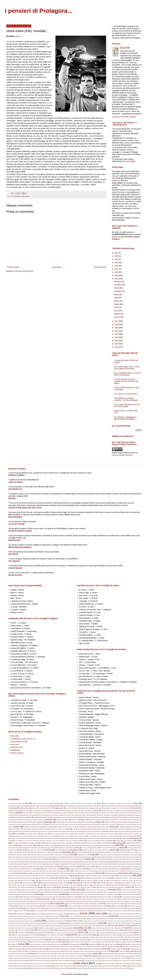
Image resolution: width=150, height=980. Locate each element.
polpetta (130, 914)
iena (101, 871)
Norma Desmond (41, 899)
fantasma (27, 857)
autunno (56, 815)
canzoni (112, 827)
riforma (46, 930)
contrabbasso (22, 838)
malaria (132, 885)
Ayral (70, 815)
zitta (118, 968)
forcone (131, 859)
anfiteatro (83, 808)
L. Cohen (131, 878)
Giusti (72, 866)
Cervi (40, 831)
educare (65, 850)
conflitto (87, 836)
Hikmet (68, 871)
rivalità (129, 930)
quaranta (35, 923)
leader (82, 880)
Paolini (122, 904)
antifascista (12, 811)
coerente (28, 834)
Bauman (127, 817)
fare (41, 857)
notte (73, 899)
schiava (115, 937)
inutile (120, 876)
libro (42, 883)
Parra (34, 906)
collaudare (50, 834)
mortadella (109, 894)
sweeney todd (129, 951)
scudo (40, 940)
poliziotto (110, 914)
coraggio (63, 838)
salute (39, 935)
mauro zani (15, 744)
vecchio (41, 964)
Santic (79, 935)
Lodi (114, 883)
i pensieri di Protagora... (39, 11)
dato (117, 841)
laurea (67, 880)
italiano (10, 878)
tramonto (19, 958)
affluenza (120, 804)
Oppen (52, 901)
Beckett (139, 817)
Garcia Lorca (36, 864)
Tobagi (79, 956)
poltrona (137, 914)
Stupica (26, 951)
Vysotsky (18, 968)
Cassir (85, 829)
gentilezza (97, 864)
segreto (67, 940)
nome (31, 899)
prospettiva (50, 921)
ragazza (129, 923)
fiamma (65, 859)
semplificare (89, 940)
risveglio (97, 930)
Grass (78, 869)
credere (34, 841)
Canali (67, 827)
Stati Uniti (43, 949)
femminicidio (113, 857)
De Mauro (54, 843)
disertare (13, 848)
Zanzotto (93, 968)
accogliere (51, 804)
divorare (63, 848)
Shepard (79, 942)
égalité (85, 850)
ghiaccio (124, 864)
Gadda (124, 862)
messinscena (48, 892)
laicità (19, 880)
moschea (124, 894)
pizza (55, 914)
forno (10, 862)
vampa (22, 964)
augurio (124, 813)
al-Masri (45, 806)
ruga (103, 933)
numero (100, 899)
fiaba (59, 859)
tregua (59, 958)
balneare (20, 817)
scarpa (35, 937)
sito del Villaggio (130, 161)
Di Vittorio (34, 845)
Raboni (92, 923)
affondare (128, 804)
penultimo (71, 908)
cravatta (20, 841)
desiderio (137, 843)
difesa (42, 845)
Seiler (74, 940)
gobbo (117, 866)
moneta (46, 894)
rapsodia (58, 926)
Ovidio (34, 904)
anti (121, 808)
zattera (100, 968)
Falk (123, 855)
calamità (128, 824)
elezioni (113, 850)
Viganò (16, 966)
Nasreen (69, 897)
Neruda (117, 897)
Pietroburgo (110, 911)
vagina (138, 961)
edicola (57, 850)
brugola (11, 824)
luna (26, 885)
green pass (93, 869)
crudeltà (60, 841)
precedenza (136, 916)
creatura (27, 841)
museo (25, 897)
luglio (116, 298)
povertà (112, 916)
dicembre (118, 282)
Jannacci (18, 878)
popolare (26, 916)
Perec (106, 908)
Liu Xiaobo (94, 883)
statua (51, 949)
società (82, 944)
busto (84, 824)
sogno (112, 944)
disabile (126, 845)
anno (100, 808)
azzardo (77, 815)
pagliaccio (67, 904)
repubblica (51, 928)
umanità (45, 961)
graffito (55, 869)
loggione (121, 883)
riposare (67, 930)
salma (16, 935)
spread (131, 947)
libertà (35, 883)
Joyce (48, 878)
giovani (37, 866)
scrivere (33, 940)
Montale (62, 894)
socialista (75, 944)
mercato (139, 890)
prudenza (101, 921)
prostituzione (59, 921)
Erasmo (106, 852)
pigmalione (119, 911)
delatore (99, 843)
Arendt (76, 811)
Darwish (110, 841)
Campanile (51, 827)
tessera (48, 956)
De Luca (35, 843)
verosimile (117, 964)
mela (95, 890)
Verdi (97, 964)
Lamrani (26, 880)
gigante (140, 864)
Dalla (97, 841)
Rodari (28, 933)
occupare (137, 899)
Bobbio (41, 822)
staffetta (24, 949)
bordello (91, 822)
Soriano (17, 947)
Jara (24, 878)
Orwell (138, 901)
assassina (38, 813)
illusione (129, 871)
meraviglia (131, 890)
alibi (86, 806)
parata (128, 904)
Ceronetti (24, 831)
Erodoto (125, 852)
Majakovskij (124, 885)
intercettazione (93, 876)
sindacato (139, 942)
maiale (115, 885)
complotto (137, 834)
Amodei (49, 808)
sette (135, 940)
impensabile (29, 873)
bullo (54, 824)
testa (66, 956)
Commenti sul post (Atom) (23, 271)
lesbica (131, 880)
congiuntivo (103, 836)
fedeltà (99, 857)
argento (83, 811)
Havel (48, 871)
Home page (57, 267)
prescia (27, 918)
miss (127, 892)
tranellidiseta (15, 750)
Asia (17, 813)
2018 (117, 279)
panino (116, 904)
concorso (63, 836)
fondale (124, 859)
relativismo (28, 928)
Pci (134, 906)
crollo (54, 841)
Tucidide (97, 958)
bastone (100, 817)
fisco (97, 859)
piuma (49, 914)
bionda (17, 822)
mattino (27, 890)
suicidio (70, 951)
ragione (11, 926)
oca (131, 899)
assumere (64, 813)
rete (110, 928)
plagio (61, 914)
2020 (117, 272)
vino (42, 966)
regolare (20, 928)
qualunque (27, 923)
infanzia (98, 873)
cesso (45, 831)
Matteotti (20, 890)
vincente (23, 966)
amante (131, 806)
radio (122, 923)
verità (109, 964)
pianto (71, 911)
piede (91, 911)
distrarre (36, 848)
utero (96, 961)
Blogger (85, 974)
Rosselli (48, 933)
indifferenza (81, 873)
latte (62, 880)
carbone (18, 829)
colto (81, 834)
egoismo (92, 850)
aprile (116, 307)
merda (12, 892)
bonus (71, 822)
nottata (67, 899)
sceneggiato (83, 937)
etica (72, 855)
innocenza (22, 876)
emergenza (40, 852)
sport (118, 947)
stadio (17, 949)
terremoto (31, 956)
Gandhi (19, 864)
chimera (56, 831)
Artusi (138, 811)
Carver (68, 829)
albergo (68, 806)
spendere (62, 947)
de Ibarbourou (25, 843)
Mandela (40, 887)
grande (72, 869)
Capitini (137, 827)
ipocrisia (127, 876)
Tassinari (78, 954)
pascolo (54, 906)
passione (86, 906)
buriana (66, 824)
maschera (102, 887)
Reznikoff (126, 928)
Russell (131, 933)
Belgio (28, 820)
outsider (27, 904)
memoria (112, 890)
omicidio (45, 901)
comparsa (112, 834)
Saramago (93, 935)
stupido (33, 951)
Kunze (123, 878)
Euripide (80, 855)
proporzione (14, 921)
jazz (29, 878)
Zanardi (78, 968)
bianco (109, 820)
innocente (13, 876)
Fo (101, 859)
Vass (34, 964)
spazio (37, 947)
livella (102, 883)
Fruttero (68, 862)
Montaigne (54, 894)
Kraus (109, 878)
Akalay (31, 806)
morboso (89, 894)
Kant (54, 878)
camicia (34, 827)
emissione (49, 852)
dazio (122, 841)
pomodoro (11, 916)
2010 (117, 344)
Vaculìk (131, 961)
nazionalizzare (101, 897)
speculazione (53, 947)
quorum (71, 923)
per (77, 908)
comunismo (30, 836)
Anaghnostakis (59, 808)
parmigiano (21, 906)
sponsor (112, 947)
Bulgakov (47, 824)
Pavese (122, 906)
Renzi (44, 928)
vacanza (107, 961)
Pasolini (61, 906)
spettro (77, 947)
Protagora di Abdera (72, 921)
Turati (109, 958)
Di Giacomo (25, 845)
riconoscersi (21, 930)
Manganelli (58, 887)
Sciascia (11, 940)
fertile (28, 859)
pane (101, 904)
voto (131, 966)
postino (85, 916)
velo (47, 964)
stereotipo (63, 949)
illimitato (122, 871)
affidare (113, 804)
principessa (73, 918)
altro (119, 806)
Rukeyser (117, 933)
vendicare (61, 964)
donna (115, 848)
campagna (42, 827)
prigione (51, 918)
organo (119, 901)
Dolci (78, 848)
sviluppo (112, 951)
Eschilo (32, 855)
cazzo (133, 829)
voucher (137, 966)
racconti (100, 923)
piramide (20, 914)
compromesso (12, 836)
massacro (120, 887)
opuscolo (88, 901)
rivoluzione (137, 930)
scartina (42, 937)
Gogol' (130, 866)
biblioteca (116, 820)
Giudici (59, 866)
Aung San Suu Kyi (134, 813)
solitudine (128, 944)
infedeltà (107, 873)
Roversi (82, 932)
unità (66, 961)
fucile (74, 862)
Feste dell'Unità (49, 859)
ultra (39, 961)
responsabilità (66, 928)
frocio (61, 862)
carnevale (39, 829)
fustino (104, 862)
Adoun (106, 804)
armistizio (118, 811)
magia (101, 885)
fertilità (34, 859)
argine (89, 811)
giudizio (66, 866)
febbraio (117, 314)
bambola (36, 817)
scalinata (11, 937)
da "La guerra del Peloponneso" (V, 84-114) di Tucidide (127, 405)
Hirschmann (86, 871)
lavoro (74, 880)
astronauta (80, 813)
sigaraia (107, 942)
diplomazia (109, 845)
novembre (118, 285)
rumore (124, 933)
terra (17, 956)
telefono (123, 954)
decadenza (84, 843)
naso (63, 897)
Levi (18, 883)
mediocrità (88, 890)
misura (133, 892)
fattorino (79, 857)
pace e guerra (55, 904)
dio (103, 845)
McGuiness (57, 890)
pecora (140, 906)
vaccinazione (116, 961)
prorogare (30, 921)
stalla (30, 949)
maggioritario (93, 885)
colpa (69, 834)
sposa (124, 947)
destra (10, 845)
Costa (117, 838)
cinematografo (80, 831)
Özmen (40, 904)
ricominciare (12, 930)
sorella (10, 947)
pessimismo (20, 911)
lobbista (108, 883)
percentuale (84, 908)
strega (140, 949)
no (22, 899)
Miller (105, 892)
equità (99, 852)
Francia (43, 862)
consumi (139, 836)
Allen (98, 806)
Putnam (139, 921)
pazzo (129, 906)
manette (49, 887)
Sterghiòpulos (73, 949)
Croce (41, 841)
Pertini (12, 911)
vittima (74, 966)
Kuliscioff (116, 878)
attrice (118, 813)
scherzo (108, 937)
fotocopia (23, 862)
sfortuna (53, 942)
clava (140, 831)
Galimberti (139, 862)
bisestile (30, 822)
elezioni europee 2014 (127, 850)
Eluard (32, 852)
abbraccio (35, 804)
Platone (68, 914)
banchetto (51, 817)
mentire (124, 890)
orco (107, 901)
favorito (85, 857)
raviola (65, 926)
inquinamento (31, 876)
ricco (133, 928)
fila (82, 859)
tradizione (11, 958)
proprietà (22, 921)
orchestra (100, 901)
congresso (112, 836)
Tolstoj (103, 956)
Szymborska (32, 954)
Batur (120, 817)
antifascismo (135, 808)
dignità (61, 845)
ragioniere (18, 926)
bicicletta (124, 820)
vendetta (53, 964)
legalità (95, 880)
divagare (49, 848)
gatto (44, 864)
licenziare (49, 883)
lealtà (89, 880)
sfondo (37, 942)
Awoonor (63, 815)
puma (133, 921)
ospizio (10, 904)
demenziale (107, 843)
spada (31, 947)
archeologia (46, 811)
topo (109, 956)
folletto (112, 859)
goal (111, 866)
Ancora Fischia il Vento (19, 742)
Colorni (63, 834)
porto (79, 916)
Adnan (82, 804)
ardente (69, 811)
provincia (85, 921)
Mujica (140, 894)
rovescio (91, 933)
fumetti (80, 862)
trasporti (45, 958)
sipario (39, 944)
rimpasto (60, 930)
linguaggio (69, 883)
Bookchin (83, 822)
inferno (114, 873)
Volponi (107, 966)
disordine (28, 848)
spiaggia (89, 947)
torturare (123, 956)
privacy (81, 918)
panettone (108, 904)
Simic (131, 942)
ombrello (31, 901)
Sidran (100, 942)
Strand (125, 949)
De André (129, 841)
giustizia (79, 866)
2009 (117, 347)
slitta (51, 944)
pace (46, 904)
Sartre (108, 935)
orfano (112, 901)
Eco (40, 850)
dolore (84, 848)
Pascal (47, 906)
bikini (131, 820)
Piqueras (11, 914)
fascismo (54, 857)
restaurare (94, 928)
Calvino (17, 827)
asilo (24, 813)
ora (94, 901)
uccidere (19, 961)
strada (112, 949)
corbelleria (71, 838)
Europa (92, 855)
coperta (49, 838)
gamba (12, 864)
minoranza (120, 892)
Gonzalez (11, 869)
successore (54, 951)
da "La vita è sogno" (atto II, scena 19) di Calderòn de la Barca (127, 368)
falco (118, 855)
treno (64, 958)
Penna (33, 908)
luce (132, 883)
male (138, 885)
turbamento (117, 958)
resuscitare (103, 928)
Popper (40, 916)
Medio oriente (76, 890)
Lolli (127, 883)
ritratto (116, 930)
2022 (117, 266)
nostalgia (60, 899)
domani (90, 848)
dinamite (90, 845)
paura (116, 906)
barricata (79, 817)
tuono (104, 958)
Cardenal (25, 829)
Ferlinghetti (138, 857)
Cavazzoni (120, 829)
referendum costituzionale (126, 926)
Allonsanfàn (15, 736)
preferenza (12, 918)
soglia (106, 944)
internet (114, 876)
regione (13, 928)
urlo (91, 961)
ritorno (110, 930)
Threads (128, 237)
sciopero (18, 940)
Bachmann (100, 815)
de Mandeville (44, 843)
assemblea (47, 813)
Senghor (109, 940)
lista (86, 883)
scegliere (68, 937)
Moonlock (81, 894)
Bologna (49, 822)
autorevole (26, 815)
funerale (86, 862)
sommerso (137, 944)
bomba (58, 822)
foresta (138, 859)
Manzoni (67, 887)
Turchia (125, 958)
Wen (43, 968)
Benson (74, 820)
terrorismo (40, 956)
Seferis (60, 940)
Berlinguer (82, 820)
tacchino (49, 954)
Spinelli (96, 947)
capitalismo (129, 827)
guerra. (10, 871)
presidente (43, 918)
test (60, 956)
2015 (117, 328)
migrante (83, 892)
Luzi (42, 885)
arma (111, 811)
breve (132, 822)
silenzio (119, 942)
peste (36, 911)
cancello (74, 827)
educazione (74, 850)
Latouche (55, 880)
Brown (138, 822)
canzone (104, 827)
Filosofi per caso (17, 747)
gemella (82, 864)
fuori (98, 862)
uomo (80, 961)
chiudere (63, 831)
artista (132, 811)
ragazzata (137, 923)
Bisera (23, 822)
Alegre (81, 806)
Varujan (28, 964)
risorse (81, 930)
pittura (43, 914)
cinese (89, 831)
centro (17, 831)
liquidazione (79, 883)
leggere (116, 880)
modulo (11, 894)
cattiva (104, 829)
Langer (33, 880)
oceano (11, 901)
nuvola (112, 899)
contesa (13, 838)
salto (33, 935)
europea (101, 855)
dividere (56, 848)
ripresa (74, 930)
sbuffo (138, 935)
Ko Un (102, 878)
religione (36, 928)
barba (65, 817)
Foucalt (30, 862)
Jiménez (36, 878)
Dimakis (74, 845)
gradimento (47, 869)
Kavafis (78, 878)
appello (31, 811)
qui (132, 218)
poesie (84, 913)
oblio (126, 899)
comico (94, 834)
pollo (124, 914)
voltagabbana (116, 966)
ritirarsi (104, 930)
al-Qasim (52, 806)
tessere (55, 956)
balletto (137, 815)
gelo (76, 864)
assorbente (56, 813)
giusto (87, 866)
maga (85, 885)
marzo (117, 311)
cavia (127, 829)
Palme (87, 904)
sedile (53, 940)
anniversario (92, 808)
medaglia (66, 890)
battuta (114, 817)
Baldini (122, 815)
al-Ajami (37, 806)
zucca (124, 968)
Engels (57, 852)
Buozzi (60, 824)
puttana (13, 923)
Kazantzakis (87, 878)
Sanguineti (69, 935)
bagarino (108, 815)
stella (56, 949)
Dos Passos (138, 848)
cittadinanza (112, 831)
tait (65, 954)
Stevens (82, 949)
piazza (77, 911)
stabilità (11, 949)
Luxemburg (34, 885)
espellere (39, 855)
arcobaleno (61, 811)
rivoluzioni (12, 933)
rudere (98, 933)
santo (85, 935)
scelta (75, 937)
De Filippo (138, 840)
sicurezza (93, 942)
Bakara (116, 815)
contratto (31, 838)
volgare (92, 966)
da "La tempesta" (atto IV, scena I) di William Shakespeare (128, 374)
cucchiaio (74, 841)
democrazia (118, 843)
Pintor (131, 911)
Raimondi (26, 926)
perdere (100, 908)
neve (123, 897)
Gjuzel (100, 866)
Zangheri (85, 968)
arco (54, 811)
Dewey (17, 845)
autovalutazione (46, 815)
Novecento (80, 899)
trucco (90, 958)
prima (57, 918)
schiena (122, 937)
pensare (46, 908)
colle (57, 834)
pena (27, 908)
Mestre (56, 892)
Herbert (61, 871)
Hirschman (77, 871)
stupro (46, 951)
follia (118, 859)
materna (137, 887)
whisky (48, 968)
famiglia (139, 855)
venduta (69, 964)
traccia (138, 956)
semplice (80, 940)
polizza (118, 914)
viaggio (137, 964)
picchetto (84, 911)
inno (140, 873)
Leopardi (124, 880)
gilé (11, 866)
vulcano (11, 968)
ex (107, 855)
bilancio (137, 820)
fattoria (72, 857)
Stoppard (97, 949)
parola (28, 906)
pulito (127, 921)
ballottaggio (12, 817)
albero (74, 806)
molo (23, 894)
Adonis (99, 804)
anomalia (106, 808)
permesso (120, 908)
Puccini (109, 921)
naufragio (91, 897)
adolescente (90, 804)
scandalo (19, 937)
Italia (134, 876)
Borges (98, 822)
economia (48, 850)
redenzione (101, 926)
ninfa (12, 899)
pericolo (112, 908)
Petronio (49, 911)
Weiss (37, 968)
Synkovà (17, 954)
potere (98, 916)
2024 (117, 259)
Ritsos (122, 930)
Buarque (29, 824)
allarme (92, 806)
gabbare (117, 862)
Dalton (103, 841)
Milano (95, 892)
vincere (30, 966)
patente (101, 906)
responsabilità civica (80, 928)
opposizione (79, 901)
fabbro (112, 855)
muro (12, 897)
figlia (77, 859)
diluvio (67, 845)
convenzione (40, 838)
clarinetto (133, 831)
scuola (46, 940)
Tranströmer (37, 958)
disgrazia (21, 848)
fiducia (72, 859)
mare (89, 887)
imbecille (137, 871)
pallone (80, 904)
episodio (85, 852)
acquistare (67, 804)
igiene (107, 871)
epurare (92, 852)
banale (43, 817)
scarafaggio (27, 937)
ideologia (95, 871)
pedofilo (13, 908)
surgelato (97, 951)
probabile (88, 918)
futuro (110, 862)
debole (77, 843)
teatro (96, 953)
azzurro (84, 815)
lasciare (47, 880)
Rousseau (73, 933)
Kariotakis (61, 878)
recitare (93, 926)
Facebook (136, 237)
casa (74, 829)
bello (41, 820)
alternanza (112, 806)
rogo (35, 933)
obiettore (119, 899)
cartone (61, 829)
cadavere (111, 824)
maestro (71, 885)
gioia (23, 866)
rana (33, 926)
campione (60, 827)
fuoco (93, 862)
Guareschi (101, 869)
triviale (84, 958)
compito (129, 834)
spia (83, 947)
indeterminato (71, 873)
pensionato (54, 908)
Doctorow (71, 848)
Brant (113, 822)
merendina (20, 892)
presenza (35, 918)
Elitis (26, 852)
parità (140, 904)
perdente (92, 908)
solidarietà (119, 944)
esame (18, 855)
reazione (86, 926)
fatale (65, 857)
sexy (140, 940)
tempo (138, 954)
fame (133, 855)
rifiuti (34, 930)
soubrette (24, 947)
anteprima (115, 808)
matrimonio (12, 890)
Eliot (21, 852)
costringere (12, 841)
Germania (105, 864)
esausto (25, 855)
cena (138, 829)
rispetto (90, 930)
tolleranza (95, 956)
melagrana (102, 890)
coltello (75, 834)
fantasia (20, 857)
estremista (64, 855)
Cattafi (98, 829)
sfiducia (30, 942)
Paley (74, 904)
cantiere (97, 827)
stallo (36, 949)
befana (12, 820)
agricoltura (11, 806)
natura (76, 897)
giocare (17, 866)
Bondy (64, 822)
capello (121, 827)
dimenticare (82, 845)
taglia (55, 954)
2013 (117, 334)
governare (29, 869)
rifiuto (39, 930)
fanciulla (13, 857)
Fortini (16, 862)
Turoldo (140, 958)
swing (10, 954)
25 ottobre (19, 804)
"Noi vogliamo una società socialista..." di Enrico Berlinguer (126, 399)
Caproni (11, 829)
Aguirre (19, 806)
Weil (32, 968)
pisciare (37, 914)
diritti (117, 845)
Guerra (124, 869)
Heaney (54, 871)
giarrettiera (132, 864)
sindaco (13, 944)
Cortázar (89, 838)
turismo (133, 958)
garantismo (27, 864)
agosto (117, 294)
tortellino (116, 956)
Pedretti (20, 908)
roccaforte (21, 933)
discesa (133, 845)
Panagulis (94, 904)
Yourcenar (70, 968)
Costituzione (134, 838)
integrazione (73, 876)
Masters (129, 887)
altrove (124, 806)
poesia (75, 914)
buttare (90, 824)
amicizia (42, 808)
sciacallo (137, 937)
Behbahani (20, 820)
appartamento (22, 811)
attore (112, 813)
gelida (64, 864)
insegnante (48, 876)
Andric (76, 808)
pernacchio (129, 908)
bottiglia (107, 822)
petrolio (42, 911)
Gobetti (123, 866)
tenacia (10, 956)
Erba (112, 852)
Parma (13, 906)
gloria (106, 866)
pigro (126, 911)
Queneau (63, 923)
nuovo (106, 899)
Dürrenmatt (21, 850)
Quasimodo (53, 923)
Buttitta (97, 824)
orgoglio (126, 901)
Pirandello (28, 914)
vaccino (124, 961)
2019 (117, 275)
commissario (103, 834)
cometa (88, 834)
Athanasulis (95, 813)
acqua (59, 804)
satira (114, 935)
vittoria (81, 966)
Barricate (87, 817)
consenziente (121, 836)
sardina (102, 935)
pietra (102, 911)
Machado (57, 885)
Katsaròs (70, 878)
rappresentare (49, 926)
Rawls (72, 926)
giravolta (44, 866)
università (73, 961)
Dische (140, 845)
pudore (115, 921)
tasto (84, 954)
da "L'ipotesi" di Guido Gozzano (126, 394)
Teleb (108, 954)
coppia (56, 838)
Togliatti (86, 956)
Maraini (75, 887)
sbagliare (121, 935)
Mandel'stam (31, 887)
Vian (10, 966)
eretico (118, 852)
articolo (125, 811)
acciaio (43, 804)
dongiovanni (107, 848)
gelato (57, 864)
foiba (106, 859)
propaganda (138, 918)
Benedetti (49, 820)
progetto (112, 918)
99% (27, 803)
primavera (64, 918)
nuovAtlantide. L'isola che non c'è (23, 739)
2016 (117, 324)
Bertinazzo (93, 820)
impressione (38, 873)
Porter (62, 916)
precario (127, 916)
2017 (117, 321)
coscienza (109, 838)
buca (36, 824)
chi (50, 831)
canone (90, 827)
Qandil (19, 923)
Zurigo (130, 968)
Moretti (96, 894)
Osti (21, 904)
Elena (106, 850)
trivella (78, 958)
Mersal (34, 892)
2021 (117, 269)
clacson (126, 831)
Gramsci (62, 869)
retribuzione (117, 928)
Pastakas (94, 906)
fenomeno (130, 857)
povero (104, 916)
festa (40, 859)
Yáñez (62, 968)
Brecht (126, 822)
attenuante (104, 813)
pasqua (70, 906)
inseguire (57, 876)
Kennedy (95, 878)
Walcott (25, 968)
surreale (104, 951)
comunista (39, 836)
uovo (86, 961)
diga (55, 845)
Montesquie (72, 894)
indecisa (62, 873)
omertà (38, 901)
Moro (102, 894)
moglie (17, 894)
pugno (121, 921)
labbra (138, 878)
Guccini (109, 869)
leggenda (109, 880)
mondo (37, 894)
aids (25, 806)
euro (86, 855)
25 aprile (11, 804)
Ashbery (11, 813)
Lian (30, 883)
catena (91, 829)
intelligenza (83, 876)
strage (118, 949)
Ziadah (106, 968)
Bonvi (76, 822)
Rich (138, 928)
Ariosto (96, 811)
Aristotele (104, 811)
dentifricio (129, 843)
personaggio (138, 908)
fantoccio (35, 857)
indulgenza (90, 873)
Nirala (17, 899)
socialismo (66, 944)
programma (120, 918)
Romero (41, 933)
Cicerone (71, 831)
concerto (47, 836)
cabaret (103, 824)
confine (80, 836)
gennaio (117, 317)
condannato (71, 836)
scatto (55, 937)
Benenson (60, 820)
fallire (128, 855)
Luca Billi (126, 48)
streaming (133, 949)
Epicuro (77, 852)
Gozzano (38, 869)
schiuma (130, 937)
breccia (119, 822)
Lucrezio (19, 885)
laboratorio (11, 880)
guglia (28, 871)
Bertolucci (101, 820)
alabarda (61, 806)
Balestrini (130, 815)
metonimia (64, 892)
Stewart (90, 949)
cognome (35, 834)
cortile (102, 838)
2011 (117, 341)
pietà (96, 911)
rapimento (40, 926)
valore (15, 964)
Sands (61, 935)
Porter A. (72, 916)
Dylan (29, 850)
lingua (62, 883)
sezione (13, 942)
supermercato (87, 951)
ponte (19, 916)
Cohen (43, 834)
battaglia (107, 817)
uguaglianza (27, 961)
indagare (55, 873)
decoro (92, 843)
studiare (19, 951)
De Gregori (15, 843)
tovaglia (131, 956)
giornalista (30, 866)
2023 (117, 263)
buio (41, 824)
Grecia (84, 869)
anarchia (69, 808)
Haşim (41, 871)
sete (130, 940)
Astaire (72, 813)
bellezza (35, 820)
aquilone (38, 811)
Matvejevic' (48, 890)
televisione (130, 954)
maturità (40, 890)
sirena (45, 944)
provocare (93, 921)
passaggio (78, 906)
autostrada (35, 815)
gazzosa (51, 864)
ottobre (117, 288)
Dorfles (130, 848)
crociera (47, 841)
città (104, 831)
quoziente (79, 923)
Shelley (72, 942)
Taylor (90, 954)
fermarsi (13, 859)
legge (101, 880)
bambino (28, 817)
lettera (138, 880)
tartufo (71, 954)
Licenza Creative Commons (122, 455)
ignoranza (114, 871)
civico (120, 831)
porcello (55, 916)
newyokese (138, 897)
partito (40, 906)
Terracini (23, 956)
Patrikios (108, 906)
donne (122, 848)
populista (47, 916)
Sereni (124, 940)
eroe (132, 852)
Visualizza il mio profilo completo (124, 117)
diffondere (49, 845)
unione (60, 961)
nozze (88, 899)
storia (104, 949)
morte (117, 894)
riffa (29, 930)
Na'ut (43, 897)
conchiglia (55, 836)
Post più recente (13, 267)
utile (101, 961)
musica (32, 897)
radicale (110, 923)
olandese (18, 901)
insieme (64, 876)
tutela (12, 961)
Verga (104, 964)
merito (27, 892)
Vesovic (131, 964)
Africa (136, 803)
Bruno (17, 824)
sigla (113, 942)
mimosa (112, 892)
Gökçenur (137, 866)
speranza (70, 947)
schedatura (92, 937)
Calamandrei (120, 824)
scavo (61, 937)
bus (79, 824)
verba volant (25, 196)
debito (70, 843)
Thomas (72, 956)
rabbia (86, 923)
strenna (13, 951)
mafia (78, 885)
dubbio (12, 850)
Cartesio (53, 829)
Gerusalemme (115, 864)
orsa (132, 901)
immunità (11, 873)
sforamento (45, 942)
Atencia (87, 813)
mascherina (111, 887)
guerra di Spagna (135, 869)
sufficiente (63, 951)
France (36, 862)
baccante (91, 815)
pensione (63, 908)
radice (116, 923)
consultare (131, 836)
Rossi (55, 933)
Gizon (93, 866)
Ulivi (34, 961)
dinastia (98, 845)
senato (102, 940)
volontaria (100, 966)
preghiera (20, 918)
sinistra (21, 944)
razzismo (79, 926)
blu (35, 822)
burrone (73, 824)
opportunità (69, 901)
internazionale (104, 876)
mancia (22, 887)
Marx (95, 887)
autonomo (18, 815)
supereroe (78, 951)
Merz (40, 892)
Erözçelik (11, 855)
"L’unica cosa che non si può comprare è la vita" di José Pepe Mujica (126, 381)
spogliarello (104, 947)
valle (10, 964)
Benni (67, 820)
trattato (52, 958)
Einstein (99, 850)
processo (96, 918)
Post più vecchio (100, 267)
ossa (16, 904)
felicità (105, 857)
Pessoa (28, 911)
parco (134, 904)
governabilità (20, 869)
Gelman (70, 864)
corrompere (81, 838)
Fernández (21, 859)
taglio (61, 954)
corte (96, 838)
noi (26, 899)
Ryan (138, 933)
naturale (84, 897)
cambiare (27, 827)
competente (121, 834)
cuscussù (90, 841)
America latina (24, 808)
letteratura (11, 883)
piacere (56, 911)
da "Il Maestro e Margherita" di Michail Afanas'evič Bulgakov (125, 418)
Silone (125, 942)
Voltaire (125, 966)
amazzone (139, 806)
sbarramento (130, 935)
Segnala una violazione (123, 436)
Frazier (50, 862)
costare (124, 838)
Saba (10, 935)
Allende (104, 806)
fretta (56, 862)
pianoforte (64, 911)
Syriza (23, 954)
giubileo (52, 866)
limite (56, 883)
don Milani (98, 848)
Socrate (91, 944)
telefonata (115, 954)
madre (64, 885)
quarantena (44, 923)
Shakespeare (62, 942)
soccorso (57, 944)
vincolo (37, 966)
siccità (86, 942)
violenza (49, 966)
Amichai (34, 808)
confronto (94, 836)
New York (130, 897)
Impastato (19, 873)
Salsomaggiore (25, 935)
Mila (89, 892)
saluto (46, 935)
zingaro (113, 968)
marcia (82, 887)
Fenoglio (122, 857)
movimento (132, 894)
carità (32, 829)
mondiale (17, 196)
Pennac (39, 908)
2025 (117, 256)
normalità (52, 899)
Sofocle (99, 944)
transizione (27, 958)
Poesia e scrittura (17, 753)
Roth (67, 933)
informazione (124, 873)
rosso (61, 933)
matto (33, 890)
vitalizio (68, 966)
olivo (25, 901)
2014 (117, 331)
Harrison (34, 871)
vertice (124, 964)
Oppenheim (60, 901)
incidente (47, 873)
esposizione (47, 855)
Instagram (116, 239)
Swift (138, 951)
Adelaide (75, 804)
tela (103, 954)
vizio (86, 966)
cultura (82, 841)
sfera (19, 942)
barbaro (72, 817)
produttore (104, 918)
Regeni (140, 926)
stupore (40, 951)
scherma (101, 937)
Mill (100, 892)
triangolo (71, 958)
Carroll (46, 829)
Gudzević (117, 869)
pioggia (138, 911)
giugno (117, 301)
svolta (121, 951)
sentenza (116, 940)
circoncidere (97, 831)
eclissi (35, 850)
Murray (18, 897)
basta (93, 817)
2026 (117, 253)
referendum (111, 926)
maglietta (108, 885)
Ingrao (134, 873)
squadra (137, 947)
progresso (129, 918)
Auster (10, 815)
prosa (38, 921)
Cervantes (32, 831)
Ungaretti (53, 961)
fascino (47, 857)
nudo (93, 899)
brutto (23, 824)
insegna (40, 876)
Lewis (24, 883)
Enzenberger (66, 852)
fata (60, 857)
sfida (24, 942)
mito (138, 892)
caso (79, 829)
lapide (40, 880)
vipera (56, 966)
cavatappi (111, 829)
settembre (118, 291)
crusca (67, 841)
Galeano (131, 862)
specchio (44, 947)
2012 (117, 337)
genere (89, 864)
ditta (42, 848)
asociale (30, 813)
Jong (42, 878)
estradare (56, 855)
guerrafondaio (19, 871)
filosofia (88, 859)
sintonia (32, 944)
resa (58, 928)
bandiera (58, 817)
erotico (138, 852)
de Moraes (63, 843)
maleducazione (13, 887)
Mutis (38, 897)
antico (127, 808)
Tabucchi (41, 954)
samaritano (53, 935)
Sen (96, 940)
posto (91, 916)
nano (49, 897)
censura (11, 831)
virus (62, 966)
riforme (52, 930)
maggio (117, 304)
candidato (82, 827)
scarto (49, 937)
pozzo (121, 916)
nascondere (56, 897)
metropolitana (73, 892)
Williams (55, 968)
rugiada (109, 933)
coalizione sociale (16, 834)
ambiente (14, 808)
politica (99, 914)
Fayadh (92, 857)
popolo (33, 916)
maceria (49, 885)
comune (21, 836)
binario (10, 822)
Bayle (133, 817)
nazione (110, 897)
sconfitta (26, 940)
